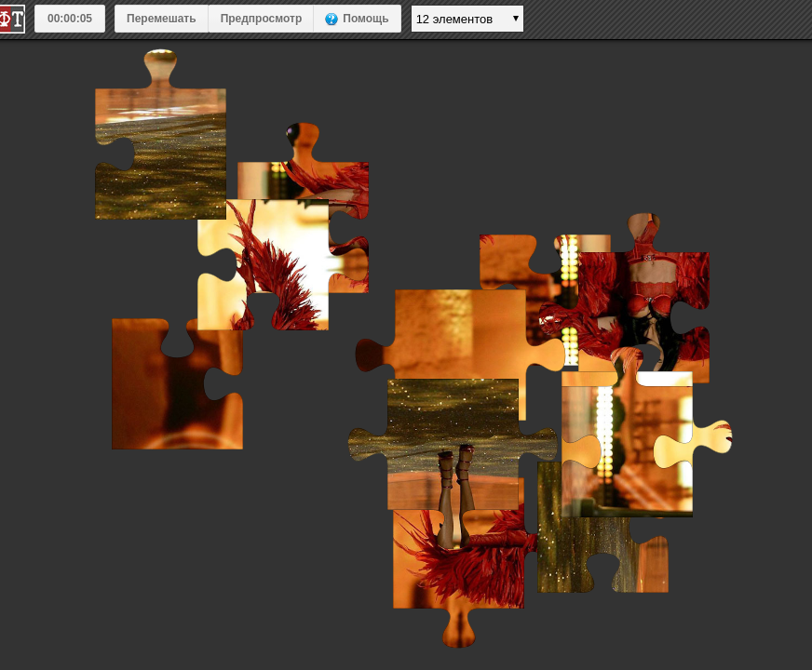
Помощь (365, 19)
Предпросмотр (262, 19)
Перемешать (162, 19)
